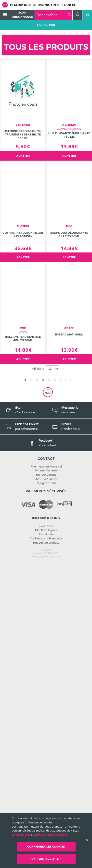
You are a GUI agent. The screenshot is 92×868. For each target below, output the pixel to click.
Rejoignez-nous (46, 788)
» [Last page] (71, 685)
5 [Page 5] (49, 685)
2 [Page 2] (31, 685)
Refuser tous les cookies (51, 835)
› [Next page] (66, 685)
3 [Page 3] (37, 685)
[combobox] (52, 15)
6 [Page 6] (55, 685)
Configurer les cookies (46, 847)
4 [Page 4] (43, 685)
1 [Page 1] (25, 685)
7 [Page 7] (61, 685)
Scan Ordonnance (22, 15)
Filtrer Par (46, 25)
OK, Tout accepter (46, 859)
